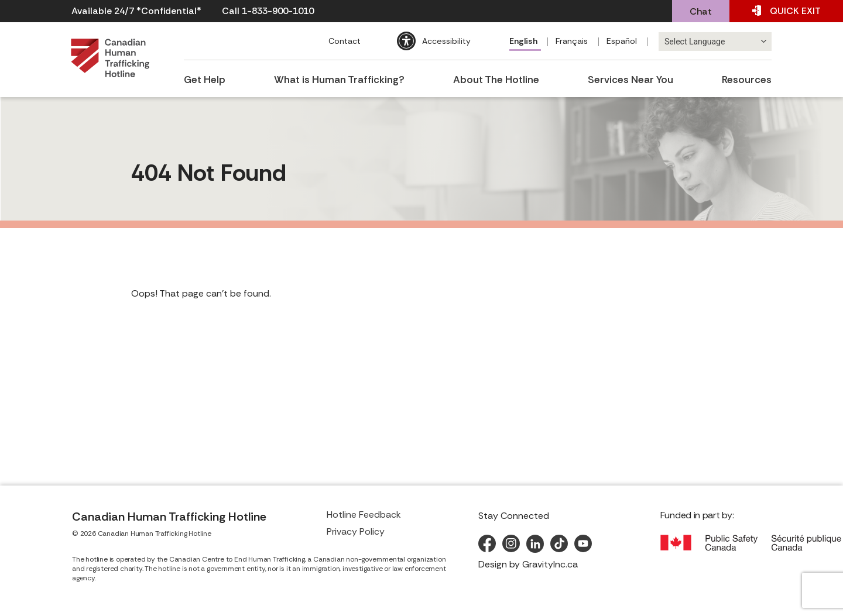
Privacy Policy (356, 531)
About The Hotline (497, 78)
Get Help (203, 78)
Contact (343, 41)
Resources (749, 78)
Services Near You (632, 78)
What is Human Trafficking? (340, 78)
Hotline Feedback (364, 515)
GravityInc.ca (550, 564)
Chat (701, 11)
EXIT (787, 11)
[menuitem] (524, 42)
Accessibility (445, 41)
